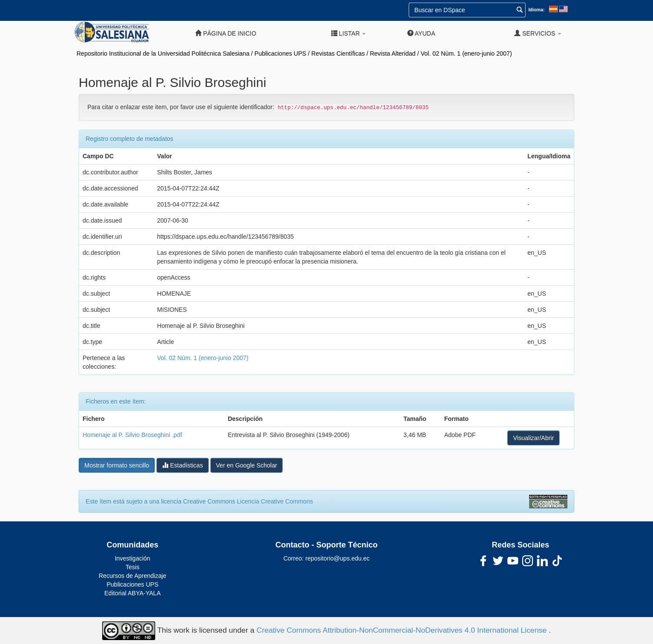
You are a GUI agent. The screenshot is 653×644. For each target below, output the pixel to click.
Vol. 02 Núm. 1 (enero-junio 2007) (466, 53)
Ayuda (421, 33)
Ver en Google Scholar (247, 465)
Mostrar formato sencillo (117, 465)
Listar (349, 33)
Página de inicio (226, 33)
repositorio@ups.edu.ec (337, 558)
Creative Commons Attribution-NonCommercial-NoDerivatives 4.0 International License (403, 630)
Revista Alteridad (393, 53)
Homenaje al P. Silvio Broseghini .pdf (132, 435)
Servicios (538, 33)
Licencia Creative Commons (275, 501)
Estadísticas (182, 465)
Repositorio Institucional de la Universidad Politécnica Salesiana (163, 53)
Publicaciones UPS (280, 53)
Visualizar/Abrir (533, 438)
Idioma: (536, 10)
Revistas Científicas (338, 53)
